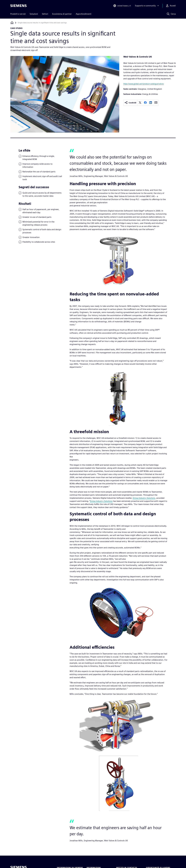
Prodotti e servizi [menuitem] (18, 14)
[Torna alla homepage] (12, 23)
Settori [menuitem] (45, 14)
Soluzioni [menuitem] (34, 14)
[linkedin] (151, 103)
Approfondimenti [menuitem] (84, 14)
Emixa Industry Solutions (144, 498)
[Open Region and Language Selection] (122, 6)
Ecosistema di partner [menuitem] (62, 14)
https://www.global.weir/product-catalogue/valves (144, 84)
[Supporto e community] (147, 6)
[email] (156, 103)
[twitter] (140, 103)
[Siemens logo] (18, 6)
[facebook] (145, 103)
